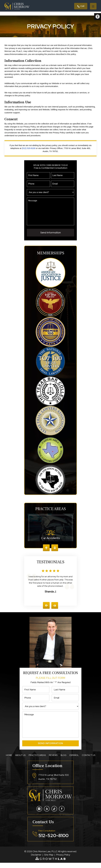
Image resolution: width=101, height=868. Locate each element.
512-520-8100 (53, 841)
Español (74, 760)
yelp (47, 814)
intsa (39, 814)
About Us (20, 760)
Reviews (53, 760)
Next (55, 553)
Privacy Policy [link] (63, 860)
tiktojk (54, 814)
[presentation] (46, 611)
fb (62, 814)
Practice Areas (37, 760)
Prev (46, 553)
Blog (64, 760)
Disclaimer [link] (36, 860)
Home (9, 760)
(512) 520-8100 (29, 148)
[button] (98, 17)
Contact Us (89, 760)
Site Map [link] (49, 860)
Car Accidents (50, 534)
